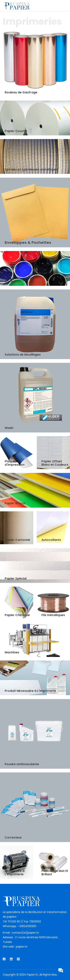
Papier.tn (32, 975)
